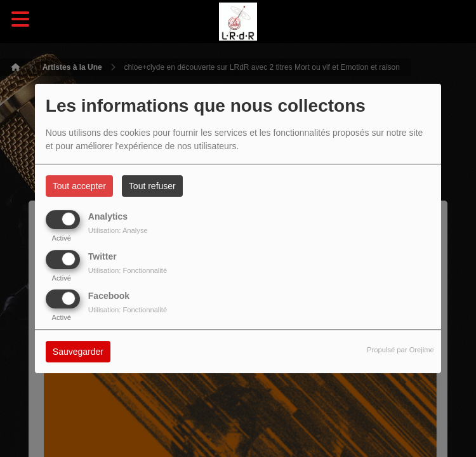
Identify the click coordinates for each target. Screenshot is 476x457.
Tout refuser (152, 186)
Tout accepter (79, 186)
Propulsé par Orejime (400, 350)
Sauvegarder (78, 352)
